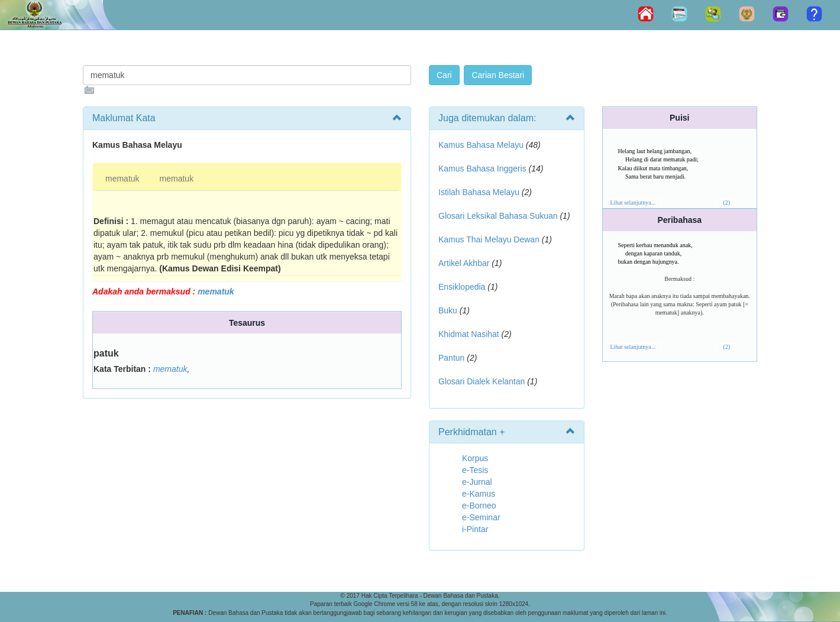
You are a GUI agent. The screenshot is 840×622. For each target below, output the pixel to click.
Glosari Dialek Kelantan (482, 381)
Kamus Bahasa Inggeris (482, 169)
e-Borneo (479, 506)
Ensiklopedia (462, 287)
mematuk (122, 179)
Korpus (475, 458)
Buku (448, 310)
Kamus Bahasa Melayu (482, 145)
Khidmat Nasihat (469, 334)
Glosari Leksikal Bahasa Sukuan (498, 216)
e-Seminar (481, 517)
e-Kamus (479, 494)
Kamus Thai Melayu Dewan (489, 239)
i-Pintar (475, 529)
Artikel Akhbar (464, 263)
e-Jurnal (477, 482)
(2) (726, 203)
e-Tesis (475, 470)
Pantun (451, 358)
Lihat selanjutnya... (633, 203)
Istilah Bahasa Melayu (479, 192)
